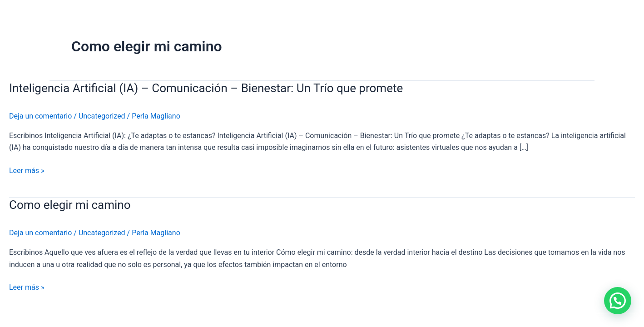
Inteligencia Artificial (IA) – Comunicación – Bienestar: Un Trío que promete (206, 88)
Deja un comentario (40, 116)
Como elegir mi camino (70, 205)
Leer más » (27, 171)
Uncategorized (102, 116)
